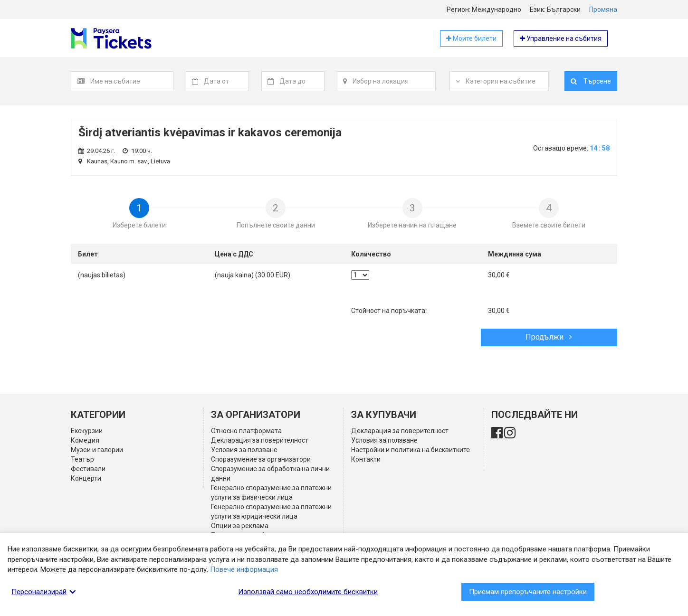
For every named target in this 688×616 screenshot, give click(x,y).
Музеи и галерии (97, 450)
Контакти (366, 459)
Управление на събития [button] (561, 38)
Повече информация (244, 569)
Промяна (603, 9)
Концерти (86, 478)
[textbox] (132, 81)
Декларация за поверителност (260, 440)
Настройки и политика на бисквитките (411, 450)
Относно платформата (246, 431)
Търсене (591, 81)
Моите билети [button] (471, 38)
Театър (82, 459)
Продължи (549, 337)
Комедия (85, 440)
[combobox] (132, 81)
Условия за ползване (244, 450)
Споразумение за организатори (261, 459)
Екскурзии (87, 431)
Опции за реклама (240, 526)
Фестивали (88, 469)
